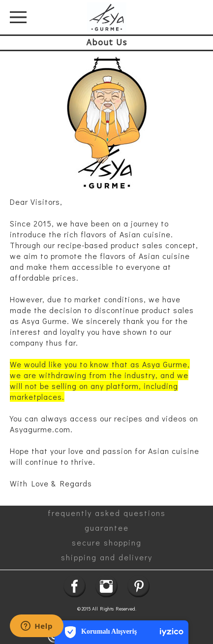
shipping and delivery (107, 557)
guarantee (107, 528)
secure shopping (107, 542)
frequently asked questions (107, 513)
